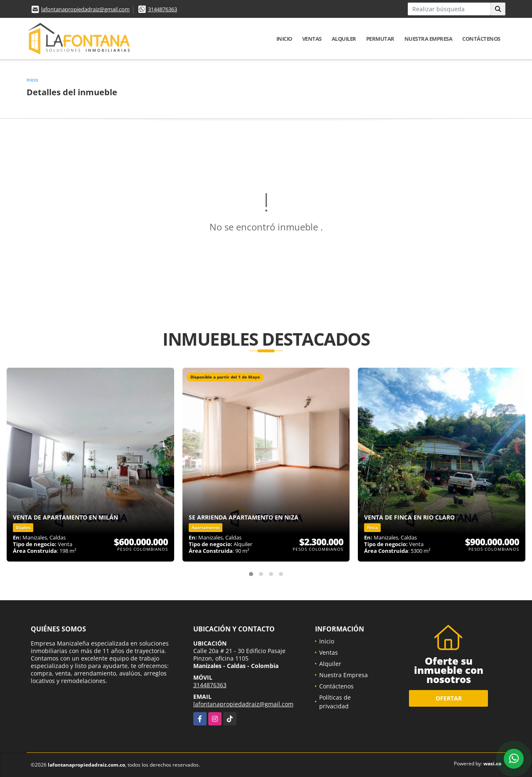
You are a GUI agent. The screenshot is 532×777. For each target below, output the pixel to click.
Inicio (284, 39)
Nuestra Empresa (429, 39)
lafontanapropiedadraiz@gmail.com (85, 9)
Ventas (312, 39)
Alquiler (344, 39)
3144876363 (163, 9)
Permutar (380, 39)
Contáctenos (481, 39)
